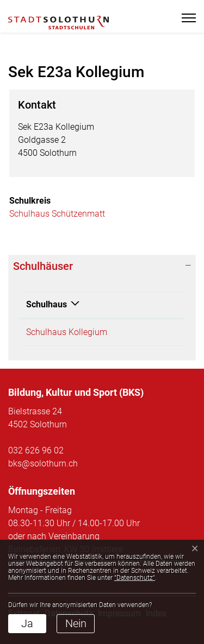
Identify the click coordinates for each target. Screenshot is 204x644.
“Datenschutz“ (135, 578)
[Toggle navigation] (186, 18)
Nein (76, 623)
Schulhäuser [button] (43, 266)
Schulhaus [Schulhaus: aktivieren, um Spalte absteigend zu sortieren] (47, 304)
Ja (27, 623)
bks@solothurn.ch (43, 463)
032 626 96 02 (36, 450)
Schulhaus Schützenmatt (57, 214)
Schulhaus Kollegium (67, 332)
